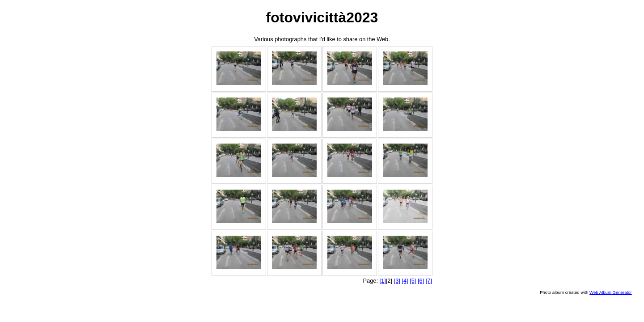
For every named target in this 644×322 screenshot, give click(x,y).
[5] (413, 281)
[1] (383, 281)
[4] (405, 281)
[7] (429, 281)
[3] (397, 281)
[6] (421, 281)
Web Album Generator (611, 292)
